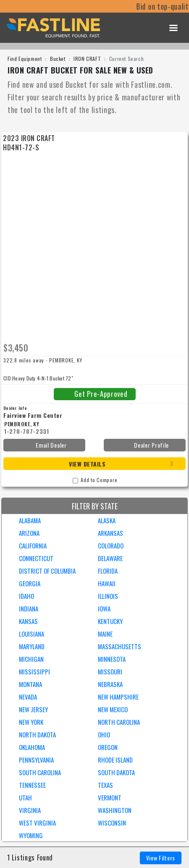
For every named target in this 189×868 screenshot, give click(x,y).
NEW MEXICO (113, 709)
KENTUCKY (110, 621)
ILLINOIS (108, 596)
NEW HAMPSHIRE (118, 697)
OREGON (108, 747)
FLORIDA (108, 571)
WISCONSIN (112, 823)
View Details (87, 464)
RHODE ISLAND (115, 760)
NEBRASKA (110, 684)
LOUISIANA (31, 634)
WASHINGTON (115, 810)
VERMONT (110, 797)
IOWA (104, 608)
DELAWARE (110, 558)
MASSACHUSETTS (119, 646)
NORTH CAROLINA (119, 722)
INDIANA (29, 608)
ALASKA (107, 520)
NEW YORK (31, 722)
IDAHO (26, 596)
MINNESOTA (112, 659)
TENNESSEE (32, 785)
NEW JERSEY (33, 709)
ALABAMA (30, 520)
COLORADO (111, 545)
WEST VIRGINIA (37, 823)
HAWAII (107, 583)
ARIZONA (29, 533)
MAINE (105, 634)
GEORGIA (30, 583)
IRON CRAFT (87, 59)
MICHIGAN (31, 659)
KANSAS (28, 621)
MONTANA (30, 684)
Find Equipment (25, 59)
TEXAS (105, 785)
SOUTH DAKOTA (116, 772)
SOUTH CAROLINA (40, 772)
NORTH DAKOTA (37, 734)
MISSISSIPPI (34, 671)
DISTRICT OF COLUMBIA (47, 571)
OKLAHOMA (32, 747)
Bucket (58, 59)
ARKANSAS (110, 533)
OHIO (104, 734)
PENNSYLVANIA (36, 760)
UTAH (25, 797)
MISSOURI (110, 671)
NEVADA (28, 697)
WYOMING (31, 835)
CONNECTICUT (36, 558)
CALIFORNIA (33, 545)
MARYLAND (32, 646)
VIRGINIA (30, 810)
